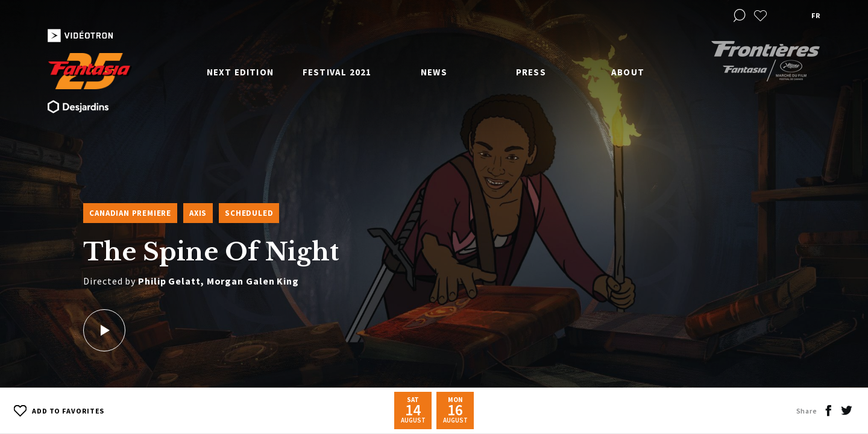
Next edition (240, 72)
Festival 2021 (337, 72)
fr (816, 15)
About (628, 72)
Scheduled (249, 213)
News (434, 72)
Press (531, 72)
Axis (198, 213)
